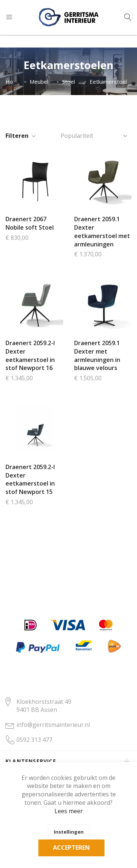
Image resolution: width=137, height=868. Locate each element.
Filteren (17, 136)
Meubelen (42, 82)
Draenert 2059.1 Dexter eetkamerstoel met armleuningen (102, 232)
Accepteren (71, 848)
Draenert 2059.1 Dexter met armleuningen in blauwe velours (97, 356)
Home (13, 82)
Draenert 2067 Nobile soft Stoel (30, 223)
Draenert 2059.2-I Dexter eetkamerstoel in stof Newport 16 (30, 356)
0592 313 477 (34, 740)
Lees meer (69, 811)
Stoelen (72, 82)
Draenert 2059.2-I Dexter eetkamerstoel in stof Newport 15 (30, 480)
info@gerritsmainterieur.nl (53, 725)
